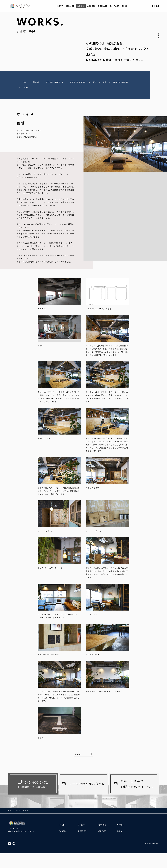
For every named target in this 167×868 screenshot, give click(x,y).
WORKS (81, 6)
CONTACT (115, 6)
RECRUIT (103, 6)
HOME (62, 822)
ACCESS (91, 6)
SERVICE (70, 6)
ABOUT (60, 6)
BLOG (125, 6)
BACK (78, 750)
